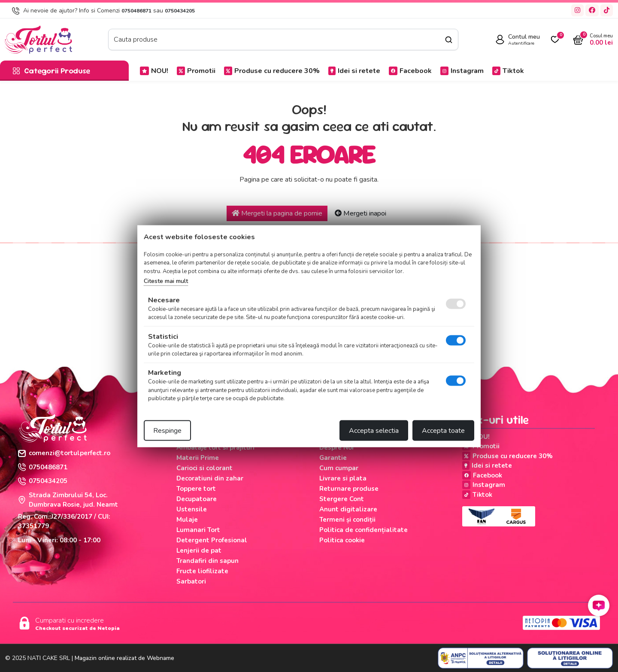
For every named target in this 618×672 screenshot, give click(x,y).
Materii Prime (198, 458)
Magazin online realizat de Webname (124, 658)
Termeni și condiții (347, 520)
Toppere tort (196, 489)
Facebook (410, 71)
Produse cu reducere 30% (272, 71)
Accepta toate (443, 430)
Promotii (196, 71)
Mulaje (187, 520)
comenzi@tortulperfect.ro (64, 453)
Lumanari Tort (198, 530)
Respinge (167, 430)
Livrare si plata (343, 478)
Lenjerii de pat (199, 550)
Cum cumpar (339, 468)
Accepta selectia (374, 430)
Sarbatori (191, 581)
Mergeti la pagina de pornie (277, 213)
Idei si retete (354, 71)
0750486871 (136, 11)
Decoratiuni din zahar (210, 478)
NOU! (154, 71)
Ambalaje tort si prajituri (215, 447)
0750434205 (180, 11)
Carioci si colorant (204, 468)
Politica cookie (342, 540)
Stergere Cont (342, 499)
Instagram (462, 71)
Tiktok (508, 71)
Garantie (333, 458)
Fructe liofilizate (202, 571)
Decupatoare (197, 499)
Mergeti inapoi (360, 213)
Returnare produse (349, 489)
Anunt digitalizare (348, 509)
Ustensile (192, 509)
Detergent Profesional (212, 540)
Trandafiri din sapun (208, 561)
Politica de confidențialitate (364, 530)
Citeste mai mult (166, 281)
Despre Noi (336, 447)
